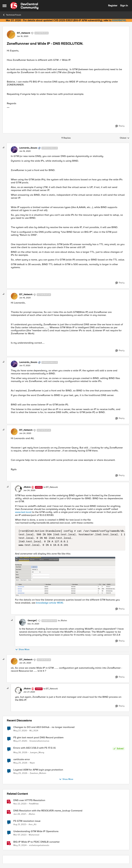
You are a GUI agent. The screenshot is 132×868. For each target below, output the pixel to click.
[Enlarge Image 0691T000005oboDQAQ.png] (70, 577)
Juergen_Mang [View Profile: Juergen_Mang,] (37, 753)
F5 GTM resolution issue (27, 821)
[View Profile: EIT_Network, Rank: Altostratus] (11, 35)
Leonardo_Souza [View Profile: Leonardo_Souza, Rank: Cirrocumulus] (28, 148)
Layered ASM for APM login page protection (38, 770)
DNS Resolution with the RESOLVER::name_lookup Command (48, 811)
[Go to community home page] (24, 6)
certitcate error (22, 759)
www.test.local (23, 512)
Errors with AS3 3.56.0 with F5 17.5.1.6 (35, 748)
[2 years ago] (20, 825)
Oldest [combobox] (125, 138)
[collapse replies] (4, 148)
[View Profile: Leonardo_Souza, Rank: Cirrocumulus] (14, 150)
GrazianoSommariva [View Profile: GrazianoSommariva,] (39, 741)
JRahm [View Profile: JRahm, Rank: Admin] (27, 487)
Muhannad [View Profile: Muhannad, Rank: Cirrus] (34, 835)
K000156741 (119, 20)
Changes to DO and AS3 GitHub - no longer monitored (44, 727)
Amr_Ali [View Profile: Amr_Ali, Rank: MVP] (32, 825)
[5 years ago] (20, 804)
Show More (22, 650)
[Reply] (120, 126)
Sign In (124, 6)
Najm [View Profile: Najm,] (32, 763)
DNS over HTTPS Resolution (29, 800)
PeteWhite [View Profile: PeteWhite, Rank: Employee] (34, 804)
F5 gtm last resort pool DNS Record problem (38, 738)
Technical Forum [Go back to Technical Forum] (12, 15)
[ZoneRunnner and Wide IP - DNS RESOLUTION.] (25, 151)
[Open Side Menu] (5, 6)
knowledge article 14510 (50, 603)
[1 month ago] (20, 731)
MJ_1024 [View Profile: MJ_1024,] (34, 731)
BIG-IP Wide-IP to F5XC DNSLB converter (37, 842)
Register (113, 6)
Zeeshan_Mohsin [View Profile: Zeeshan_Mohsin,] (38, 773)
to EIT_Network (51, 487)
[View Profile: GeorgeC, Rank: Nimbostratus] (23, 622)
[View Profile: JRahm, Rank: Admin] (18, 489)
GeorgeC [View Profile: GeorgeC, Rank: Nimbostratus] (32, 621)
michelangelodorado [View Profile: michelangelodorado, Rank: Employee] (39, 845)
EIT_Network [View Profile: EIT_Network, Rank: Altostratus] (23, 33)
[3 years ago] (20, 835)
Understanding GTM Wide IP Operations (36, 831)
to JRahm (62, 621)
